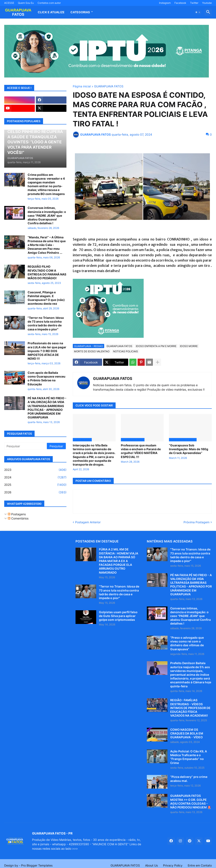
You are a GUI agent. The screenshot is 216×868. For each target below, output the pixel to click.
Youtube (207, 3)
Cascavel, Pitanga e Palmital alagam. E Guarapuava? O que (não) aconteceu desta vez (46, 298)
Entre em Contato (200, 865)
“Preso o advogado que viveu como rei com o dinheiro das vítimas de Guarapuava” (187, 643)
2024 (35, 477)
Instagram (165, 3)
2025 (35, 485)
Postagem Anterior (88, 522)
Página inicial (82, 86)
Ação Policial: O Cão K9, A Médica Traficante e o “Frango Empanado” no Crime (189, 757)
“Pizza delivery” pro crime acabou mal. (189, 779)
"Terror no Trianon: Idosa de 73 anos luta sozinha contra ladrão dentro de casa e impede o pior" (46, 323)
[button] (198, 12)
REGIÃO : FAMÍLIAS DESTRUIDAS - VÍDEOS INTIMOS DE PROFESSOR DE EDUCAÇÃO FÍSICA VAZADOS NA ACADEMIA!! (190, 708)
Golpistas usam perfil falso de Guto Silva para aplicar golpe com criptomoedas (118, 616)
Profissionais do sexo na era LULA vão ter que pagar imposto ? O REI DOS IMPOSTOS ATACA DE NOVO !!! (47, 351)
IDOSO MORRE (189, 346)
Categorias (80, 12)
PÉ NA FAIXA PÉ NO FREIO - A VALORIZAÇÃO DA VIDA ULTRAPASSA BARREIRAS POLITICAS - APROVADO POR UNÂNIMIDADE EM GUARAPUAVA (47, 408)
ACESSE (9, 3)
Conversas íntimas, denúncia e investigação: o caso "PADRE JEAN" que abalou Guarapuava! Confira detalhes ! (47, 215)
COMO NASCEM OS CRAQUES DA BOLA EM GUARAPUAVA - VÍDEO (187, 733)
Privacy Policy (173, 865)
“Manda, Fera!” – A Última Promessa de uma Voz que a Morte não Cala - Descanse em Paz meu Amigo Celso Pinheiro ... (47, 245)
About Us (151, 865)
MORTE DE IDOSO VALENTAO (92, 351)
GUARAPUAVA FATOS (109, 86)
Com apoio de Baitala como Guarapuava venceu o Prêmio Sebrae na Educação (47, 378)
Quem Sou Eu (26, 3)
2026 (35, 492)
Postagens (17, 514)
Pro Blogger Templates (37, 865)
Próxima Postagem (196, 522)
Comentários (18, 518)
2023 (35, 470)
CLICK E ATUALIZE (51, 12)
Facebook (180, 3)
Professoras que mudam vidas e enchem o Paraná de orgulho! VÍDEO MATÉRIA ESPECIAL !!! (141, 451)
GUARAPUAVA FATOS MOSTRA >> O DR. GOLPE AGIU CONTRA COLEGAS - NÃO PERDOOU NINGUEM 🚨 (191, 801)
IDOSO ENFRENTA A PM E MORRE (156, 346)
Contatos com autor (49, 3)
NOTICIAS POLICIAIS (126, 351)
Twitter (194, 3)
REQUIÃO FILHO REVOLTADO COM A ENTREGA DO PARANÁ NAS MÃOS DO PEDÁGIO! (47, 272)
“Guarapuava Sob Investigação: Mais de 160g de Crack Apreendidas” (189, 449)
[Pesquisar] (26, 446)
